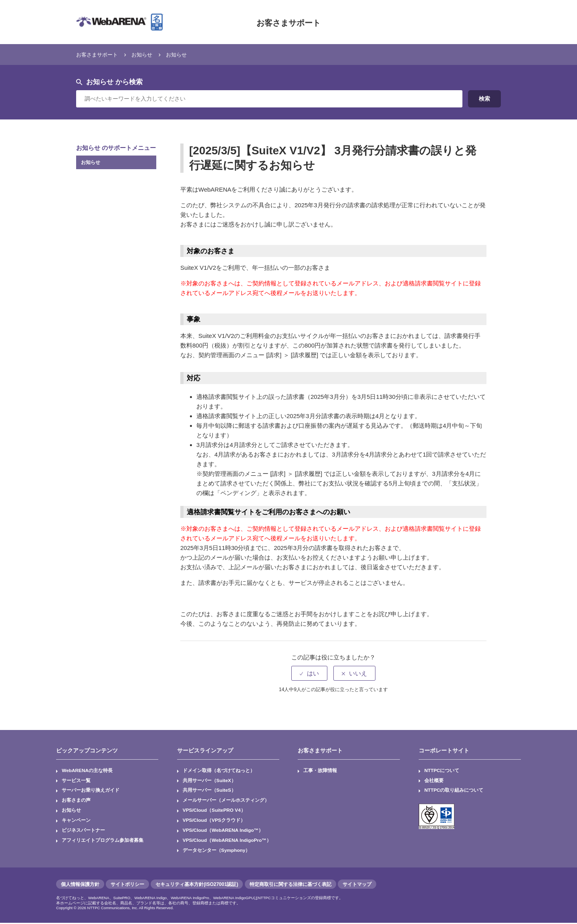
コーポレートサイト (444, 750)
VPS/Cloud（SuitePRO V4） (215, 811)
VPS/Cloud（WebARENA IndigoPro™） (228, 841)
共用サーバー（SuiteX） (209, 781)
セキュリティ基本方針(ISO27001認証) (197, 886)
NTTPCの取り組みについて (454, 791)
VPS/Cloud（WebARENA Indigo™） (224, 831)
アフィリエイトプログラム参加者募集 (103, 841)
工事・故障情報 (321, 771)
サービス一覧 (76, 781)
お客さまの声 (76, 801)
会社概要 (434, 781)
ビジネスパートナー (83, 831)
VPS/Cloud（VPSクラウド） (214, 821)
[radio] (309, 673)
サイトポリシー (127, 886)
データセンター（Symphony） (217, 851)
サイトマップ (357, 886)
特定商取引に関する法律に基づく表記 (291, 886)
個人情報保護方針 (80, 886)
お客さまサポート (288, 22)
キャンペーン (76, 821)
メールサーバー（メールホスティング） (226, 801)
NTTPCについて (442, 771)
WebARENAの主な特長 (87, 771)
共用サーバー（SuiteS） (209, 791)
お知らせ (150, 54)
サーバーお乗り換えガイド (91, 791)
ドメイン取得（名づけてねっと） (219, 771)
